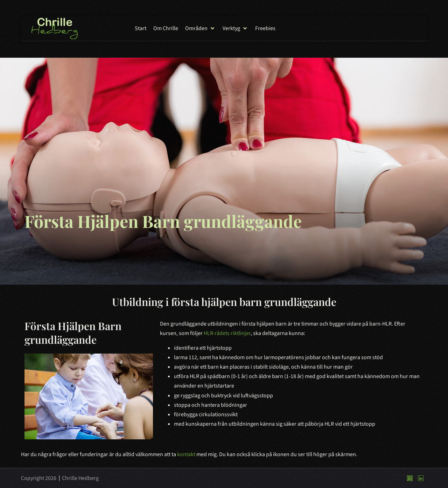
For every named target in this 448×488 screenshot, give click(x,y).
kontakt (186, 454)
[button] (200, 29)
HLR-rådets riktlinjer (227, 333)
